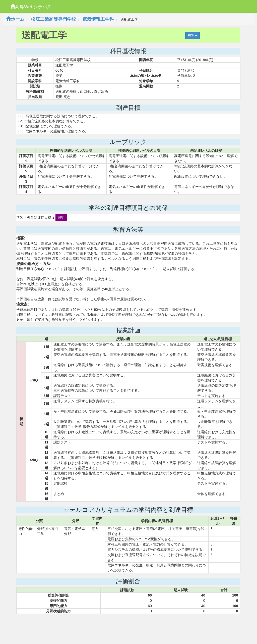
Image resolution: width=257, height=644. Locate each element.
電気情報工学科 (98, 19)
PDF (192, 35)
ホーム (15, 19)
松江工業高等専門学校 (53, 19)
